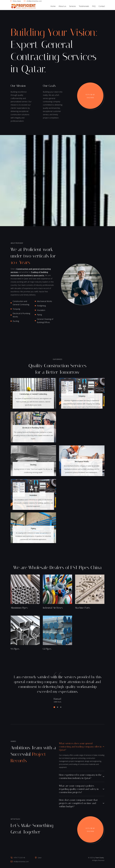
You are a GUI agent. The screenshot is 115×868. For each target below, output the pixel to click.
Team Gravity (100, 858)
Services (72, 6)
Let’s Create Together (90, 96)
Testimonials (84, 6)
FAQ (94, 6)
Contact (102, 6)
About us (62, 6)
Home (53, 6)
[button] (55, 707)
